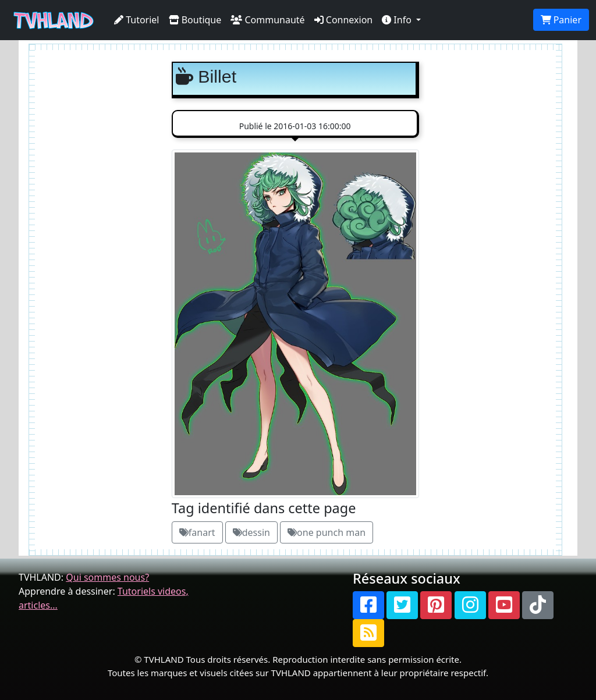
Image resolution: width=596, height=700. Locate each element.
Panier (561, 20)
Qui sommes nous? (107, 577)
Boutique (195, 20)
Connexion (344, 20)
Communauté (267, 20)
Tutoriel (137, 20)
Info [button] (398, 20)
